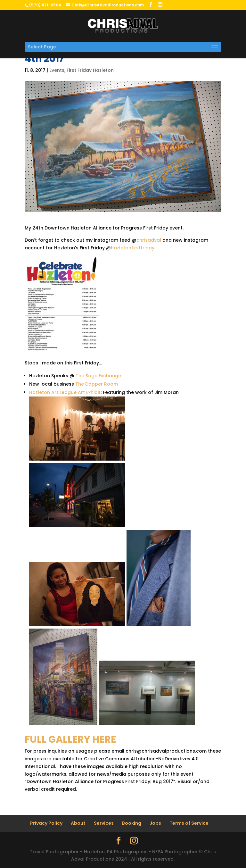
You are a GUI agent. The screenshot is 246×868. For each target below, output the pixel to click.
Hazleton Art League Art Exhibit (65, 392)
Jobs (155, 823)
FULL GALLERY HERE (70, 739)
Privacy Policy (46, 823)
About (78, 823)
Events (57, 70)
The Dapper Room (97, 384)
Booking (132, 823)
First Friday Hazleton (90, 70)
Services (104, 823)
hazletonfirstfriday (133, 248)
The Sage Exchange (98, 376)
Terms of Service (189, 823)
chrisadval (149, 240)
